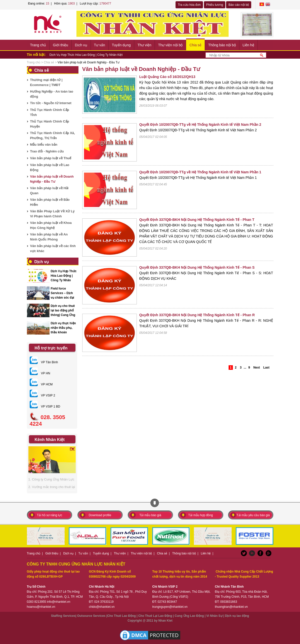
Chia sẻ (195, 45)
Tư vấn (100, 45)
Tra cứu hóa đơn (189, 5)
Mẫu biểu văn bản (44, 145)
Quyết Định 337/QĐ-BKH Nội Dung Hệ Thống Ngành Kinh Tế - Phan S (197, 267)
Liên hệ (248, 45)
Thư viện (144, 45)
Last (266, 368)
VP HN (40, 373)
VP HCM (41, 384)
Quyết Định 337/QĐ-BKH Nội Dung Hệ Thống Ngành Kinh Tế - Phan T (197, 220)
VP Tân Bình (44, 362)
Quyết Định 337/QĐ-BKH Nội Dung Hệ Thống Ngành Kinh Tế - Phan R (197, 315)
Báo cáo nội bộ (239, 5)
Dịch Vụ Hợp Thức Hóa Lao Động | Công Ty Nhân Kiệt (86, 55)
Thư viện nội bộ (170, 45)
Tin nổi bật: (36, 55)
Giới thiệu (60, 45)
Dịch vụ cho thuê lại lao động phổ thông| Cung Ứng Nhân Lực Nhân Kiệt (63, 315)
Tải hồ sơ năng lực (50, 515)
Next (256, 368)
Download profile (100, 515)
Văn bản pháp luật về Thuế (51, 158)
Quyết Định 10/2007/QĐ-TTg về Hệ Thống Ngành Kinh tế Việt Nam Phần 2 (200, 125)
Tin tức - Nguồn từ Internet (51, 103)
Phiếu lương (215, 5)
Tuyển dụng (121, 45)
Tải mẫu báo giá (150, 515)
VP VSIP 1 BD (45, 407)
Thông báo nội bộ (222, 45)
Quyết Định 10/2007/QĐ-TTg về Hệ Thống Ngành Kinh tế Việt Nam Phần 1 (200, 172)
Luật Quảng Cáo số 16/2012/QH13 (167, 77)
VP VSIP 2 (42, 395)
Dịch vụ (81, 45)
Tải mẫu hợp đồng (200, 515)
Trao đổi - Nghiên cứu (47, 151)
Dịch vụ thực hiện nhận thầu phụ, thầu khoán (63, 328)
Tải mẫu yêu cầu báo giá (253, 515)
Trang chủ (38, 45)
